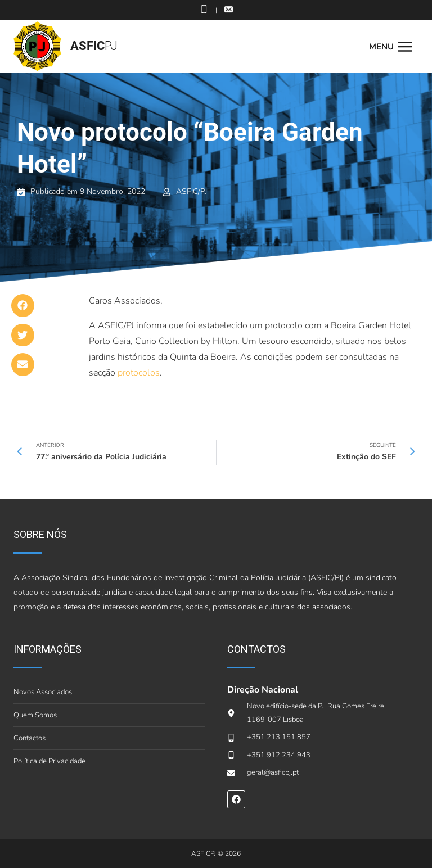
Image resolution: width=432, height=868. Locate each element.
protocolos (139, 373)
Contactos (30, 738)
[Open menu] (394, 47)
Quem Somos (35, 715)
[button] (23, 306)
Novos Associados (43, 692)
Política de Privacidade (49, 761)
